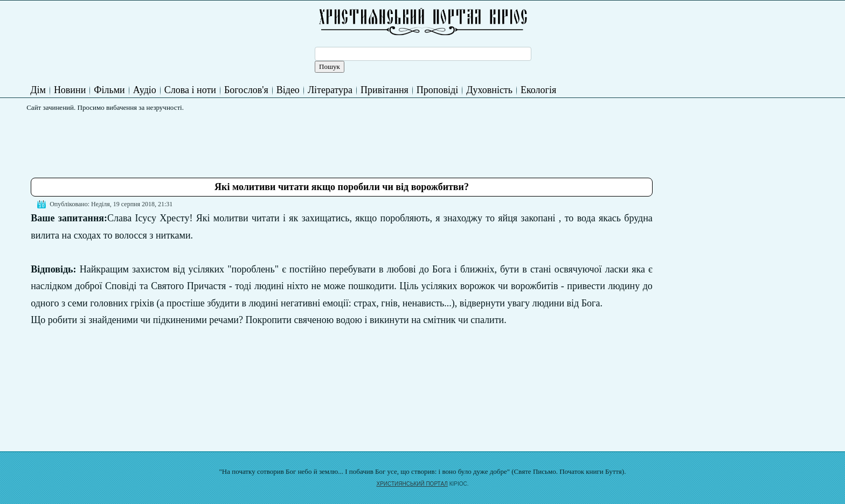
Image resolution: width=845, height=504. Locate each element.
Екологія (538, 90)
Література (330, 90)
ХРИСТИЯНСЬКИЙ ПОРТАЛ (412, 484)
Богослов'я (246, 90)
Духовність (489, 90)
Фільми (109, 90)
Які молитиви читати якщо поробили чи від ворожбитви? (342, 187)
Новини (70, 90)
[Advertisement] (227, 141)
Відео (288, 90)
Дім (38, 90)
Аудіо (145, 90)
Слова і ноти (190, 90)
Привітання (385, 90)
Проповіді (437, 90)
